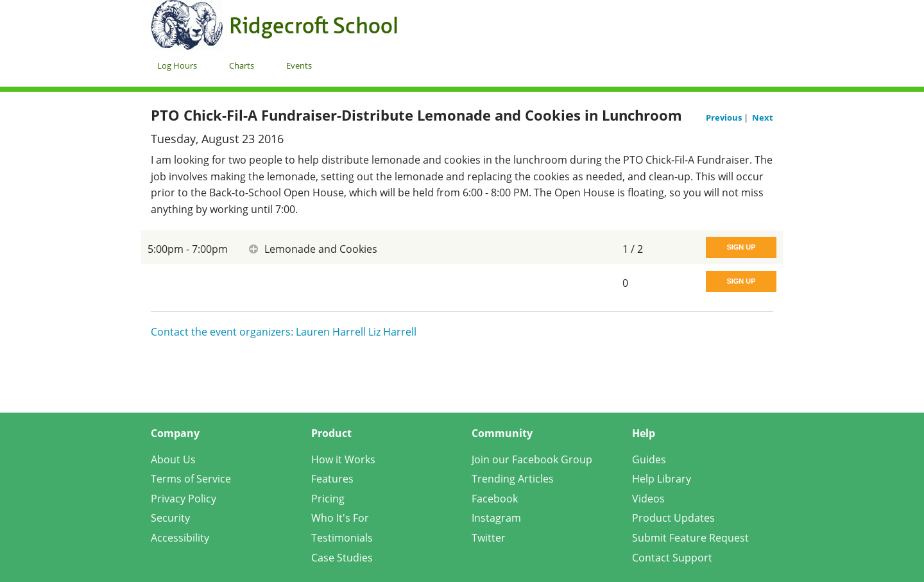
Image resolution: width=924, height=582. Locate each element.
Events (299, 65)
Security (170, 518)
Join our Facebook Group (532, 459)
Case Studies (342, 558)
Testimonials (342, 538)
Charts (242, 65)
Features (332, 479)
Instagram (496, 518)
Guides (649, 459)
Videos (648, 499)
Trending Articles (513, 479)
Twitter (489, 538)
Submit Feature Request (690, 538)
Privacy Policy (184, 499)
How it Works (343, 459)
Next (763, 117)
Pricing (328, 499)
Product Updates (673, 518)
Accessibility (180, 538)
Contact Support (672, 558)
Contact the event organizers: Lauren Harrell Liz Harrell (284, 332)
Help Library (662, 479)
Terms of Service (191, 479)
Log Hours (177, 65)
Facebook (495, 499)
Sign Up (741, 247)
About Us (173, 459)
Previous (725, 117)
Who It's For (340, 518)
